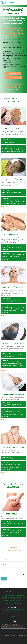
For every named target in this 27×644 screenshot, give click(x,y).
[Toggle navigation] (25, 2)
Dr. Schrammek (10, 2)
